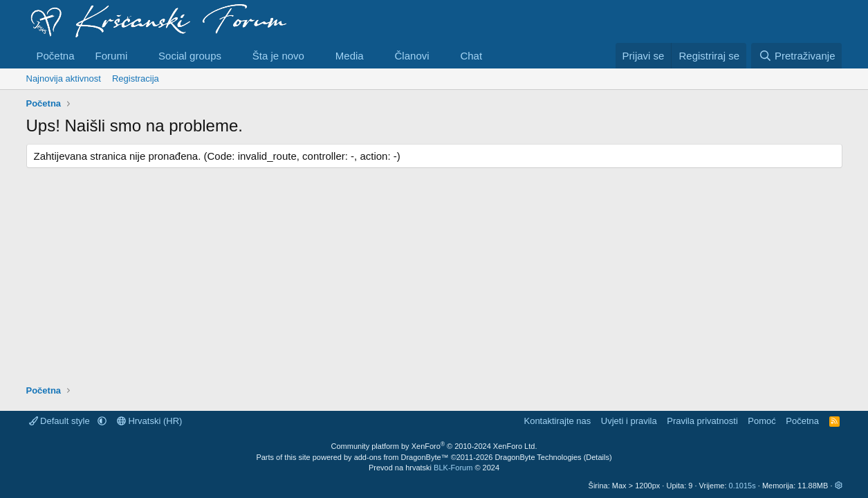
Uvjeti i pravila (629, 421)
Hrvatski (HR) (150, 421)
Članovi (412, 56)
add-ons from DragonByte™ (401, 457)
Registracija (136, 79)
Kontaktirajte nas (557, 421)
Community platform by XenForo (434, 446)
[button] (138, 56)
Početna (56, 56)
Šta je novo (278, 56)
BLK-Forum (453, 468)
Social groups (190, 56)
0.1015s (742, 486)
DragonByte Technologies (538, 457)
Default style (61, 421)
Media (350, 56)
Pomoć (761, 421)
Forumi (112, 56)
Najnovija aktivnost (64, 79)
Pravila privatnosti (702, 421)
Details (598, 457)
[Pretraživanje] (796, 56)
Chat (471, 56)
